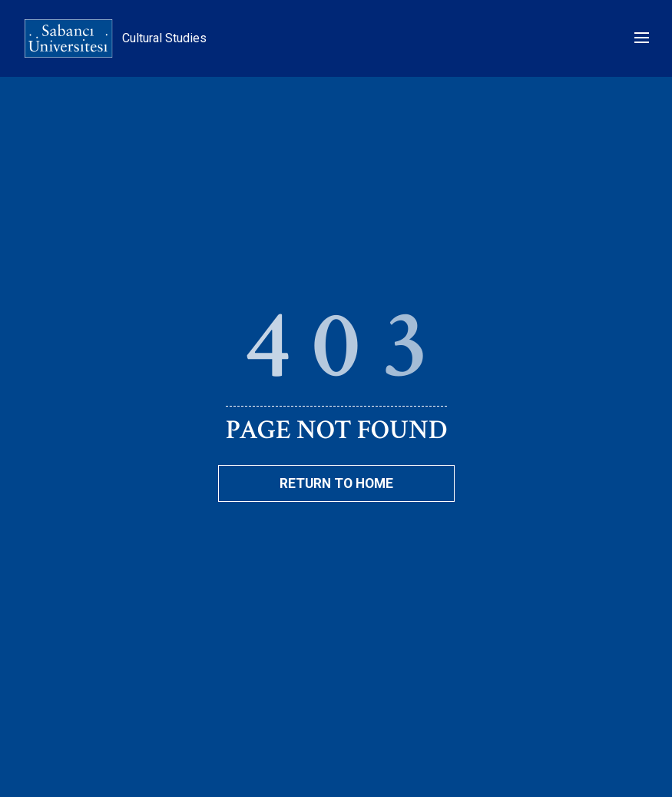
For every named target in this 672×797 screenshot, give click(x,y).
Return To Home (336, 483)
